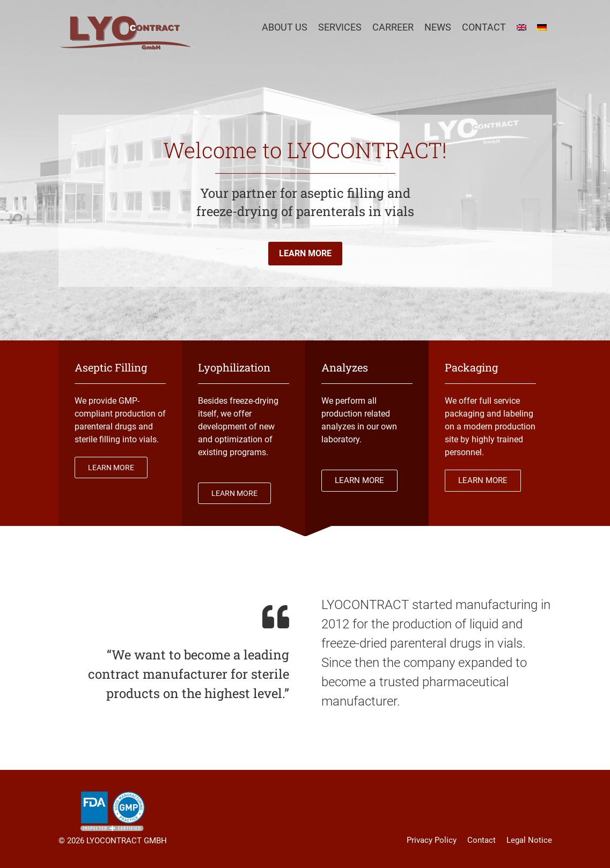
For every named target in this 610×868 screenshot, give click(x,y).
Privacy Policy (432, 840)
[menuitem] (521, 27)
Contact (484, 27)
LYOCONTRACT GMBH (127, 841)
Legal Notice (529, 840)
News (438, 27)
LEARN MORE (305, 253)
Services (340, 27)
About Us (285, 27)
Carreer (393, 27)
